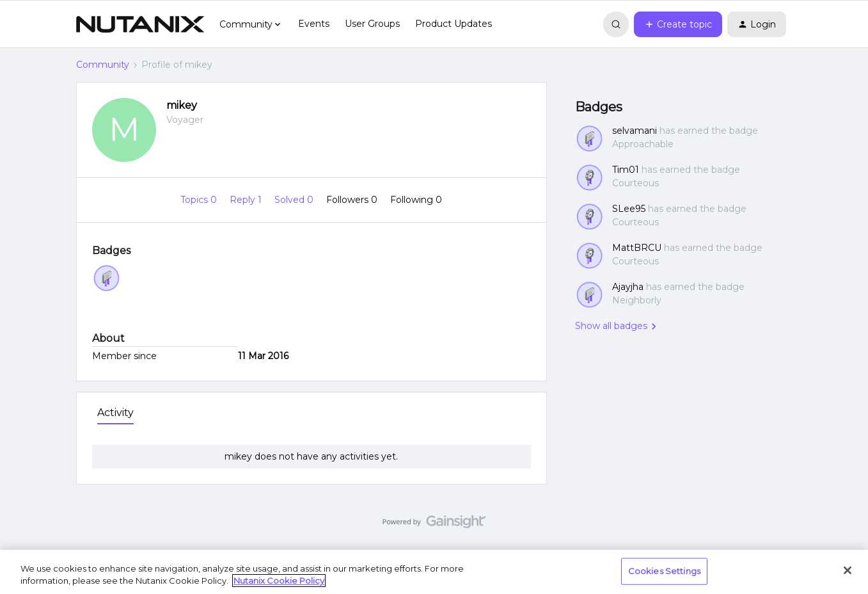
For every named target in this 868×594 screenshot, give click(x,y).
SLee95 (629, 209)
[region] (434, 572)
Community (103, 65)
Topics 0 (200, 200)
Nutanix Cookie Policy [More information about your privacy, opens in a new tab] (279, 581)
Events (314, 24)
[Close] (848, 570)
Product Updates (454, 24)
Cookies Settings (664, 571)
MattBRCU (637, 248)
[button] (678, 24)
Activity (115, 413)
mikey (182, 105)
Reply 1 (247, 200)
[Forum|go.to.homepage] (140, 24)
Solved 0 (295, 200)
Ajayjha (628, 287)
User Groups (372, 24)
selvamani (635, 131)
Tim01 (626, 170)
